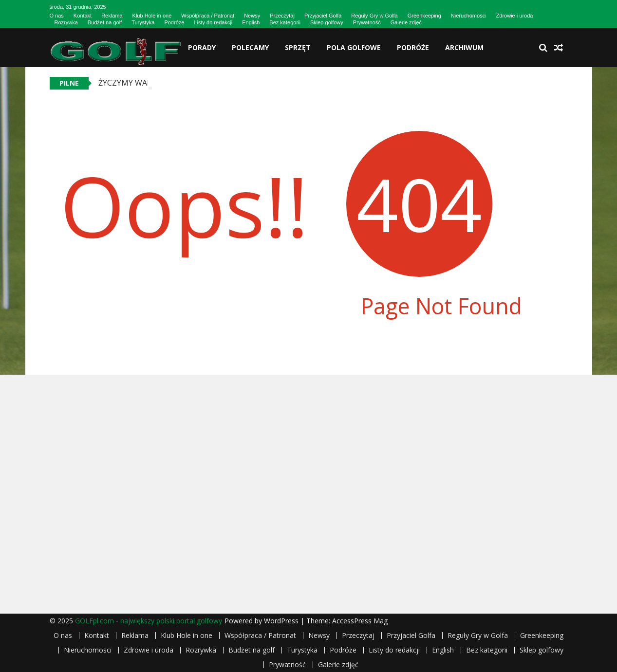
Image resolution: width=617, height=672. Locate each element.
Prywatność (367, 22)
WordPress (282, 621)
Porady (202, 47)
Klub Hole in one (152, 16)
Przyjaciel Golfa (323, 16)
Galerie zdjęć (406, 22)
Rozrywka (66, 22)
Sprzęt (298, 47)
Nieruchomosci (469, 16)
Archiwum (464, 47)
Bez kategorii (285, 22)
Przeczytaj (282, 16)
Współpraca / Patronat (208, 16)
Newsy (252, 16)
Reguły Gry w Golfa (374, 16)
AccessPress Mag (360, 621)
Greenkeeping (424, 16)
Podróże (174, 22)
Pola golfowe (354, 47)
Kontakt (83, 16)
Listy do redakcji (213, 22)
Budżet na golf (105, 22)
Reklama (112, 16)
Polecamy (250, 47)
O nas (57, 16)
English (251, 22)
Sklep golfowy (327, 22)
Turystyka (143, 22)
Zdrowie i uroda (515, 16)
